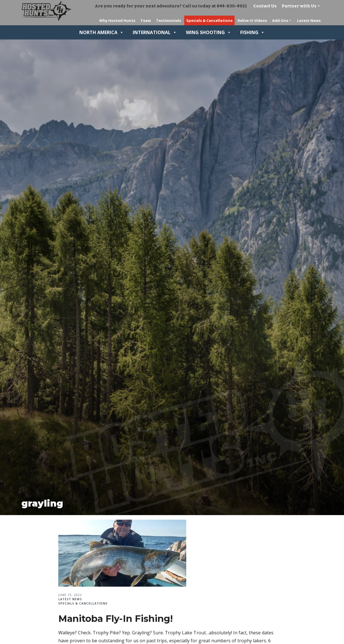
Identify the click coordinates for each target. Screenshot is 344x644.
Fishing (252, 32)
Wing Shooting (209, 32)
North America (101, 32)
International (155, 32)
